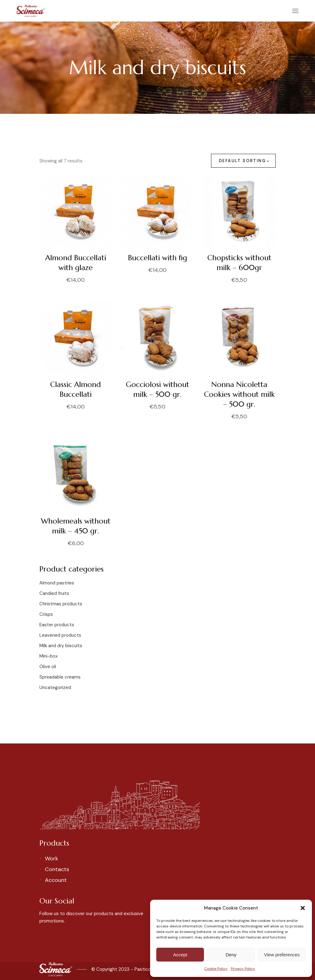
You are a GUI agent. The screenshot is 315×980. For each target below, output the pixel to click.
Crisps (46, 614)
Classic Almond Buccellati (76, 389)
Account (56, 880)
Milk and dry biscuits (61, 646)
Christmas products (61, 604)
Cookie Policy (216, 969)
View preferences (282, 955)
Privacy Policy (243, 969)
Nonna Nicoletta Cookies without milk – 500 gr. (239, 394)
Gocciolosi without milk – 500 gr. (157, 389)
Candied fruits (54, 593)
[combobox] (243, 161)
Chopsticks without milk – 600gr (239, 263)
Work (52, 858)
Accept (180, 955)
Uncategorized (55, 687)
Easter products (57, 625)
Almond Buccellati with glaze (76, 263)
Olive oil (48, 667)
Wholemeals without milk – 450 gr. (76, 526)
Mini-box (48, 656)
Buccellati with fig (157, 258)
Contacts (57, 869)
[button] (303, 908)
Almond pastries (57, 583)
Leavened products (60, 635)
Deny (231, 955)
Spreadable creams (60, 677)
